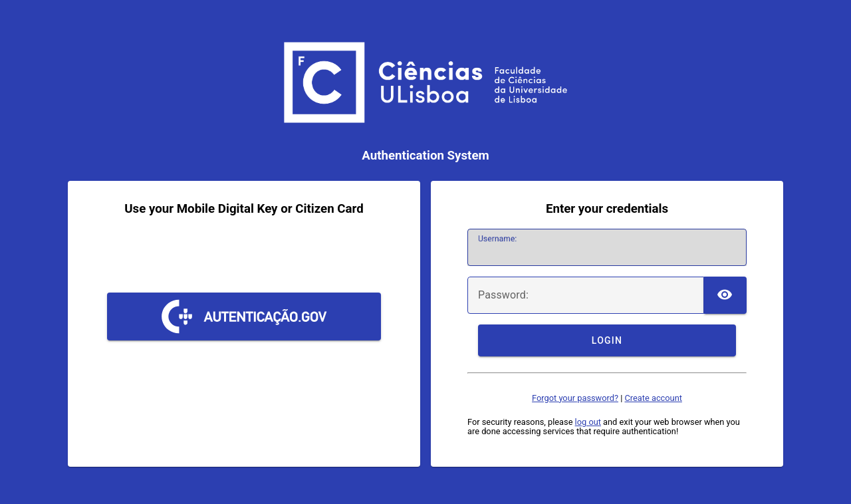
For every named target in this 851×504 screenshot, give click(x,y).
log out (588, 422)
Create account (653, 398)
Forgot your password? (575, 398)
